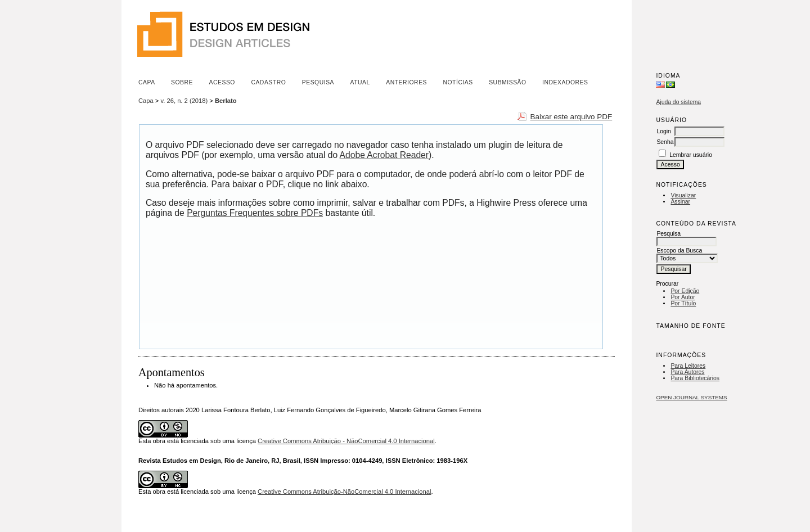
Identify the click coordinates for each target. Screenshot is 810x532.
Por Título (683, 303)
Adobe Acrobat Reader (384, 155)
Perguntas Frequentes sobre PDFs (255, 213)
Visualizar (683, 195)
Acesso (222, 82)
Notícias (458, 82)
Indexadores (565, 82)
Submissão (507, 82)
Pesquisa (318, 82)
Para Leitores (688, 366)
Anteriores (406, 82)
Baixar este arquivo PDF (571, 117)
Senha (665, 142)
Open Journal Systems (691, 397)
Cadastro (268, 82)
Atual (360, 82)
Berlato (226, 101)
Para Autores (687, 372)
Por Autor (683, 297)
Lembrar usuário (691, 155)
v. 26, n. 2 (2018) (184, 101)
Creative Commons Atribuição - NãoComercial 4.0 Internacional (346, 441)
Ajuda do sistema (678, 102)
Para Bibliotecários (695, 378)
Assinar (680, 202)
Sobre (182, 82)
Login (663, 131)
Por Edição (685, 291)
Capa (147, 82)
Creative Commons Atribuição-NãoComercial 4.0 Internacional (344, 492)
